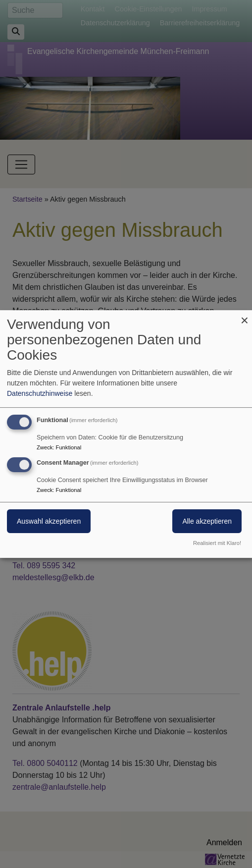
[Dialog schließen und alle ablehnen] (245, 316)
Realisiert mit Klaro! (217, 543)
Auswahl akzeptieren (49, 521)
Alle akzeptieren (207, 521)
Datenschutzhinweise (40, 393)
